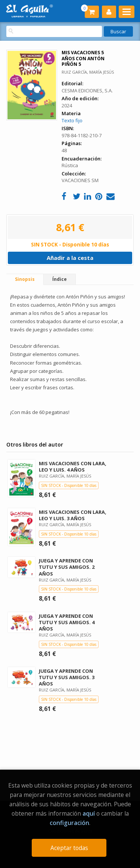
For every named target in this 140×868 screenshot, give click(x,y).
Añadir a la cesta (70, 258)
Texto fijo (72, 120)
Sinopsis (25, 279)
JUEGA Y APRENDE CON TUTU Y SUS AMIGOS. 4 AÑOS (67, 622)
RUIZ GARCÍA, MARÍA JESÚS (88, 72)
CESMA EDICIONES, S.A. (87, 91)
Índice (60, 279)
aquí (89, 813)
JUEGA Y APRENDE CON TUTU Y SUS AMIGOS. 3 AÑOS (67, 677)
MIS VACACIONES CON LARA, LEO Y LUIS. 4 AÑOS (73, 467)
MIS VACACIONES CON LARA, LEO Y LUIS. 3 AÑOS (73, 515)
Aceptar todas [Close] (69, 848)
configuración (69, 823)
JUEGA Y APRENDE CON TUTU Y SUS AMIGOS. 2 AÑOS (67, 567)
